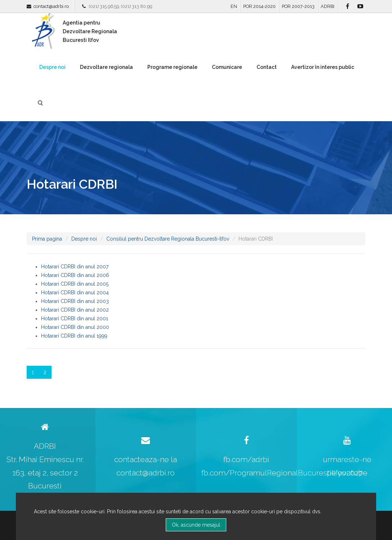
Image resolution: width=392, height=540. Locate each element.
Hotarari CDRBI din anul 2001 (75, 319)
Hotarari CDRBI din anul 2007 (75, 267)
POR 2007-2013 (298, 6)
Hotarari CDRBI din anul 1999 (74, 336)
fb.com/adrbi (246, 459)
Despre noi (52, 67)
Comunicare (227, 67)
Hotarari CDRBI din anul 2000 (75, 327)
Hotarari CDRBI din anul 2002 (75, 310)
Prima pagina (47, 239)
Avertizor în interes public (323, 67)
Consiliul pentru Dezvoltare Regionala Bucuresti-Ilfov (168, 239)
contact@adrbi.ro (51, 6)
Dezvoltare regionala (106, 67)
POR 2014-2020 (259, 6)
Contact (267, 67)
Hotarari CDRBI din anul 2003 (75, 301)
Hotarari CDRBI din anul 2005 (75, 284)
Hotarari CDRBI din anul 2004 (75, 293)
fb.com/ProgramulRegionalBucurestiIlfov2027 (282, 473)
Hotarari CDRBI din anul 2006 (75, 275)
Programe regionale (172, 67)
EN (234, 6)
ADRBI (328, 6)
